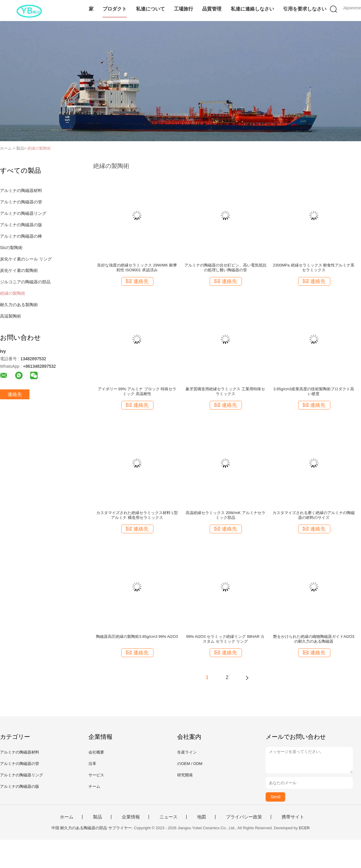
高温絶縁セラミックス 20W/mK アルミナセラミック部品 (225, 515)
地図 (202, 817)
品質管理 (212, 9)
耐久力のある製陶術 (19, 305)
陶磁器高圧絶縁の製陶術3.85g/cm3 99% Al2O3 (137, 637)
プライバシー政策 (244, 817)
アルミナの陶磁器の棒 (21, 236)
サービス (96, 775)
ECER (304, 828)
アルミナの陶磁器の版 (21, 225)
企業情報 (131, 817)
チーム (94, 786)
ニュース (168, 817)
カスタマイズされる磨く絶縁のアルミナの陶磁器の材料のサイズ (314, 515)
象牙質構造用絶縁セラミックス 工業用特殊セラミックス (225, 391)
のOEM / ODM (190, 764)
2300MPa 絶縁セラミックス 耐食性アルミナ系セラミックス (314, 268)
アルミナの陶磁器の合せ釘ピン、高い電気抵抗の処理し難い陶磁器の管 (225, 268)
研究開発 (185, 775)
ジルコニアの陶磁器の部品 (25, 282)
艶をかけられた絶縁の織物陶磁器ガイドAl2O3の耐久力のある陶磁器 (314, 639)
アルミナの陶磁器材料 (21, 190)
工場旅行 (184, 9)
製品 (97, 817)
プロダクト (115, 9)
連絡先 (15, 394)
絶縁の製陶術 (39, 148)
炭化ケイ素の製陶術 (19, 270)
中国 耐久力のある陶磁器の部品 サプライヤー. (93, 828)
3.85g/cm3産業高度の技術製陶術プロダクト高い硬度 (314, 391)
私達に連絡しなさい (252, 9)
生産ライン (187, 752)
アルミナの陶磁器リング (23, 213)
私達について (150, 9)
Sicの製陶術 (11, 248)
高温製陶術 (11, 316)
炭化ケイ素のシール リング (26, 259)
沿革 (92, 764)
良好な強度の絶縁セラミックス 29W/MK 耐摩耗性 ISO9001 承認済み (137, 268)
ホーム (67, 817)
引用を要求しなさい (305, 9)
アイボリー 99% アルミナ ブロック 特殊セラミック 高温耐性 (137, 391)
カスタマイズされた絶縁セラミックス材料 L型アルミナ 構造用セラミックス (137, 515)
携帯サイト (293, 817)
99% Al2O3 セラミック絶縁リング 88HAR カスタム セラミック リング (225, 639)
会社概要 (96, 752)
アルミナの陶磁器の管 (21, 202)
